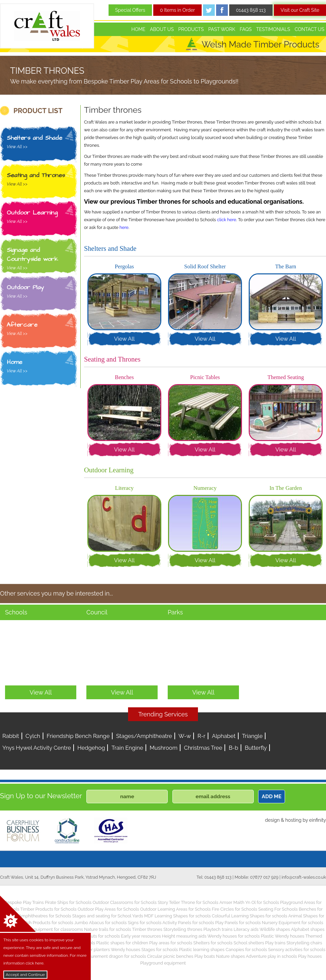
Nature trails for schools (108, 929)
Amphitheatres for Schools (45, 916)
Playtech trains (218, 929)
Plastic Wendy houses (282, 936)
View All (124, 339)
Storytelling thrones (183, 929)
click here (227, 220)
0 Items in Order (177, 10)
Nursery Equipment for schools (293, 923)
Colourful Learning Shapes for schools (250, 916)
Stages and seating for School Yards (108, 916)
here (124, 227)
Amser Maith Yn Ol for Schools (249, 902)
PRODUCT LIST (38, 111)
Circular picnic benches (170, 956)
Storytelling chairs (304, 943)
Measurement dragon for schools (113, 956)
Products (191, 29)
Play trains (275, 943)
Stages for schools (160, 950)
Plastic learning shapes (202, 950)
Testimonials (273, 29)
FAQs (246, 29)
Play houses (310, 956)
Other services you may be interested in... (56, 593)
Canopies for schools (246, 950)
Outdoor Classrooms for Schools (125, 902)
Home (138, 29)
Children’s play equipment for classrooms (42, 929)
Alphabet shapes (308, 929)
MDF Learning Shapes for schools (177, 916)
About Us (162, 29)
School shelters (249, 943)
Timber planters (94, 950)
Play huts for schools (99, 936)
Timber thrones (147, 929)
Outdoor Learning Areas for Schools (175, 909)
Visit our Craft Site (300, 10)
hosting (293, 820)
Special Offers (130, 10)
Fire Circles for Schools (234, 909)
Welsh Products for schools (46, 923)
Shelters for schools (213, 943)
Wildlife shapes (275, 929)
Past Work (222, 29)
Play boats (205, 956)
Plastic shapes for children (122, 943)
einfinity (318, 820)
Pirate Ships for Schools (68, 902)
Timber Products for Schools (48, 909)
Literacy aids (246, 929)
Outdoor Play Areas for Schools (108, 909)
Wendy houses (126, 950)
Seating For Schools (278, 909)
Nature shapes (231, 956)
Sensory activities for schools (297, 950)
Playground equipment (163, 963)
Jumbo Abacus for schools (100, 923)
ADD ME (272, 797)
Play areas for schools (171, 943)
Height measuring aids (184, 936)
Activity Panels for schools (188, 923)
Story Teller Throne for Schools (188, 902)
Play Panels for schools (238, 923)
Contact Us (310, 29)
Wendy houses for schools (234, 936)
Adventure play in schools (272, 956)
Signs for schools (145, 923)
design (272, 820)
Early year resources (141, 936)
